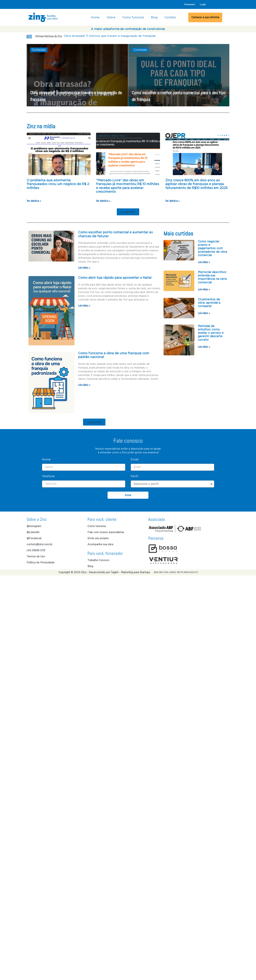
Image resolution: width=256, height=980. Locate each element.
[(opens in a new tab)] (59, 154)
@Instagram (34, 608)
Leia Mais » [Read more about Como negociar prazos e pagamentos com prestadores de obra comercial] (204, 262)
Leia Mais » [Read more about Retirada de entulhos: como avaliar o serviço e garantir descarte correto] (204, 347)
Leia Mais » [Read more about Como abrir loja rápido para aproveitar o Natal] (84, 306)
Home (95, 17)
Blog (154, 17)
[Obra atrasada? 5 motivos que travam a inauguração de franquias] (77, 75)
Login (203, 4)
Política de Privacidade (41, 644)
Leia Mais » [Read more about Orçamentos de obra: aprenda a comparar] (204, 313)
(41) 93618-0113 (36, 632)
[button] (128, 212)
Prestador (190, 4)
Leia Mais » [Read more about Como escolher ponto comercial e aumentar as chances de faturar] (84, 268)
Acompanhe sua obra (100, 626)
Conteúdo (39, 50)
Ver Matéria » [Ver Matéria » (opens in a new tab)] (34, 201)
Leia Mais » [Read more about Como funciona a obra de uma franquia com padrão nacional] (84, 385)
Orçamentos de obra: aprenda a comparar (209, 303)
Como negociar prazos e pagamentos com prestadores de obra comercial (212, 248)
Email (135, 541)
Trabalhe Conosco (98, 642)
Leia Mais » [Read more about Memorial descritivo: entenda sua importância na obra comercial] (204, 289)
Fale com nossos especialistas (106, 614)
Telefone (48, 558)
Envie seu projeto (98, 620)
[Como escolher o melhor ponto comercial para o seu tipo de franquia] (179, 75)
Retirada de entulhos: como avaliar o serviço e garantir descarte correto (211, 333)
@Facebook (34, 620)
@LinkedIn (33, 614)
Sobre (111, 17)
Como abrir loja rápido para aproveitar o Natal (115, 278)
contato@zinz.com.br (40, 626)
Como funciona (133, 17)
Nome (46, 541)
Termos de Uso (36, 638)
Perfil (134, 558)
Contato (170, 17)
